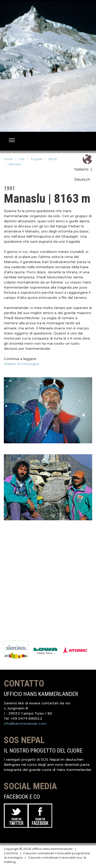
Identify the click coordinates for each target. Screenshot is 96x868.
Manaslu (15, 164)
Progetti (37, 159)
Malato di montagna (21, 364)
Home (8, 159)
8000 (53, 159)
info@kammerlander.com (25, 724)
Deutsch (82, 179)
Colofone (11, 853)
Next (92, 650)
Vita (22, 159)
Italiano (81, 169)
